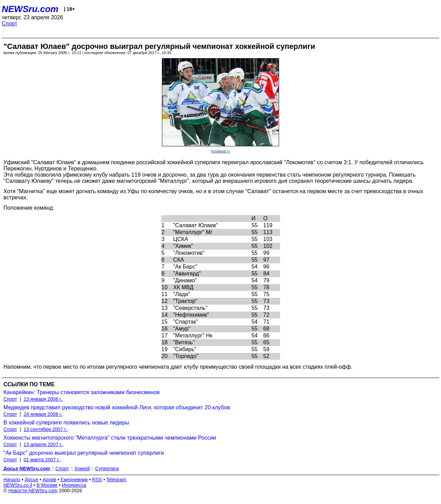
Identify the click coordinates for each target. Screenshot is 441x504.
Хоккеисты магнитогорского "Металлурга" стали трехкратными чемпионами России (110, 438)
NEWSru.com (30, 9)
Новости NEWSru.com (33, 491)
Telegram (116, 480)
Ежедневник (74, 480)
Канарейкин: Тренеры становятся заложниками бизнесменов (82, 392)
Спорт (9, 24)
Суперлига (107, 469)
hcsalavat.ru (220, 151)
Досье (31, 480)
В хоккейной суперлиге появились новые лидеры (66, 423)
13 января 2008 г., (44, 399)
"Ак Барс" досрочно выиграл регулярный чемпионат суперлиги (84, 453)
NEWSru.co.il (18, 485)
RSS (97, 480)
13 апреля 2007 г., (44, 444)
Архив (49, 480)
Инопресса (74, 485)
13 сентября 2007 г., (46, 429)
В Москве (47, 485)
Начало (12, 480)
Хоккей (82, 469)
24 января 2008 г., (44, 414)
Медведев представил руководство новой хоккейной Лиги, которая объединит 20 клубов (117, 407)
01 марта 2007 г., (43, 460)
